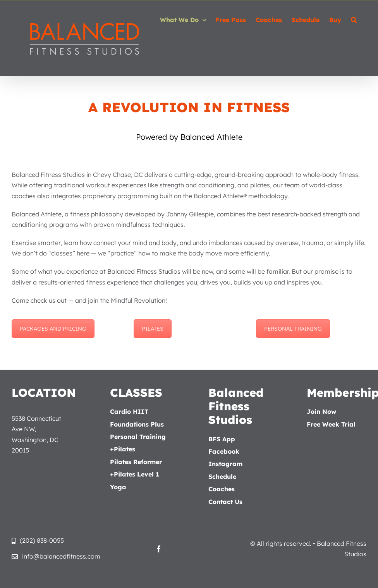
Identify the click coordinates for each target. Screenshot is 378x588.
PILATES (153, 329)
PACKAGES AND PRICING (53, 329)
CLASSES (136, 393)
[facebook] (159, 549)
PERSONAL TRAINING (293, 329)
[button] (354, 20)
